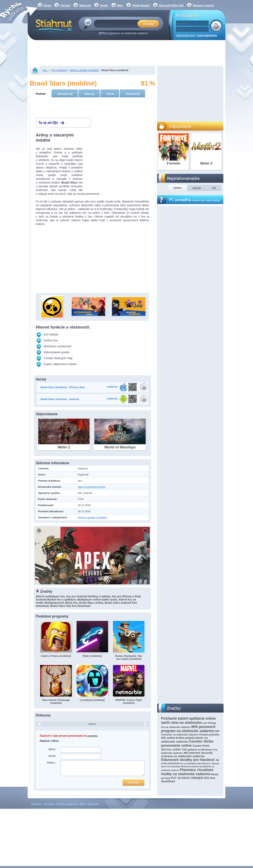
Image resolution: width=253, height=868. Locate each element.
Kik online (168, 738)
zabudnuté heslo (186, 35)
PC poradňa (194, 200)
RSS (83, 804)
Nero (120, 5)
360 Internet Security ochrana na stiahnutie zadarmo (187, 754)
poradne (92, 736)
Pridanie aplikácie (67, 804)
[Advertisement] (126, 53)
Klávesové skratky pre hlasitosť (188, 760)
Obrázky (89, 94)
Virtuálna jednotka (209, 735)
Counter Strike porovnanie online (187, 743)
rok (214, 188)
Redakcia (93, 804)
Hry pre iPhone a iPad (126, 596)
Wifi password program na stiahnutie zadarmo (188, 729)
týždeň (178, 188)
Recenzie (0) (65, 94)
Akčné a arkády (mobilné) (84, 70)
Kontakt (49, 804)
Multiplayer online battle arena (97, 600)
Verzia (110, 94)
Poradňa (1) (133, 94)
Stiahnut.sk (53, 25)
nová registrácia (207, 35)
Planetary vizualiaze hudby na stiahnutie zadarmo (187, 772)
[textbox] (117, 24)
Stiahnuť (37, 804)
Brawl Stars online (91, 603)
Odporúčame (180, 126)
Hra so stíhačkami (188, 764)
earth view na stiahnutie (181, 723)
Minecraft (85, 5)
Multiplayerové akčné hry (61, 603)
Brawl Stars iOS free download (70, 606)
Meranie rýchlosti (203, 5)
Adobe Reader (141, 5)
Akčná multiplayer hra (50, 596)
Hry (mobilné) (59, 70)
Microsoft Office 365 (171, 5)
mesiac (197, 188)
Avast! (104, 5)
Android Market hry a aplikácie (56, 600)
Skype (47, 5)
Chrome (65, 5)
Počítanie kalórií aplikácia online (188, 718)
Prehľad (41, 94)
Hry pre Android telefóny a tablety (88, 596)
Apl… (46, 70)
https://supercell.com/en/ (92, 487)
